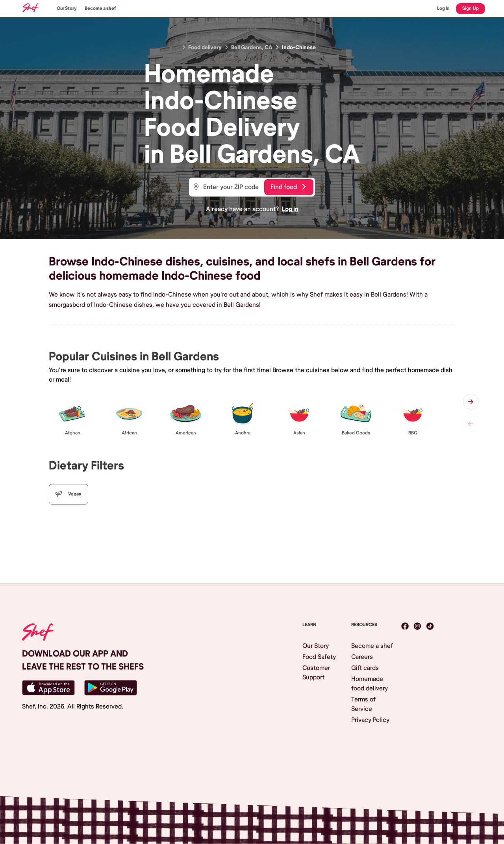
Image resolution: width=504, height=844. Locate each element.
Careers (362, 657)
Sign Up (471, 8)
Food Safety (319, 657)
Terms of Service (363, 704)
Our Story (67, 8)
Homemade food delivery (370, 684)
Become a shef (100, 8)
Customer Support (316, 673)
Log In (443, 8)
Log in (290, 209)
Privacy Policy (370, 720)
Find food (288, 187)
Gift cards (365, 668)
